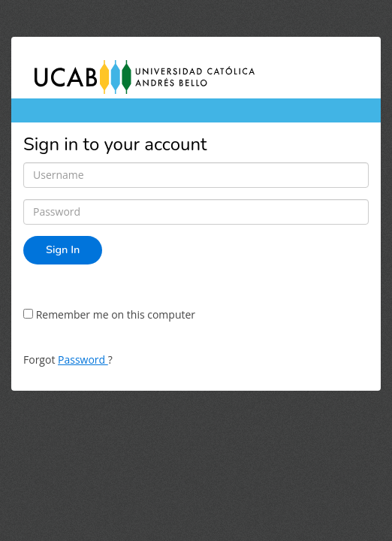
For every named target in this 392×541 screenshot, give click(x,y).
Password (83, 360)
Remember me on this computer (109, 314)
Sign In (63, 249)
